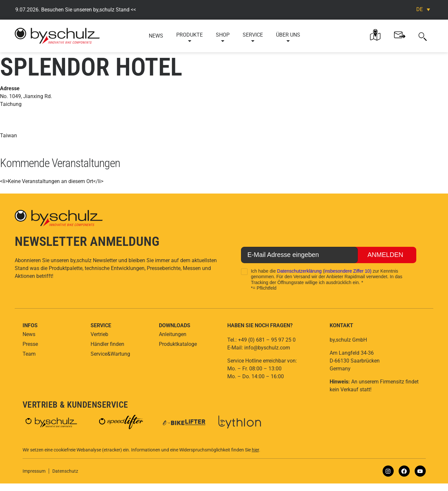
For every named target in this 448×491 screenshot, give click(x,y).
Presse (30, 344)
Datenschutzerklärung (299, 271)
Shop (223, 38)
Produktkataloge (178, 344)
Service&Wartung (110, 354)
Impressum (34, 471)
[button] (423, 36)
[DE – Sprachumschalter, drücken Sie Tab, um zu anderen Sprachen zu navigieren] (423, 9)
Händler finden (107, 344)
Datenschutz (65, 471)
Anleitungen (173, 334)
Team (29, 354)
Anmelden (385, 255)
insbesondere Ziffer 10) (348, 271)
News (156, 36)
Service (253, 38)
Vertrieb (99, 334)
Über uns (288, 38)
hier (255, 450)
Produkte (190, 38)
